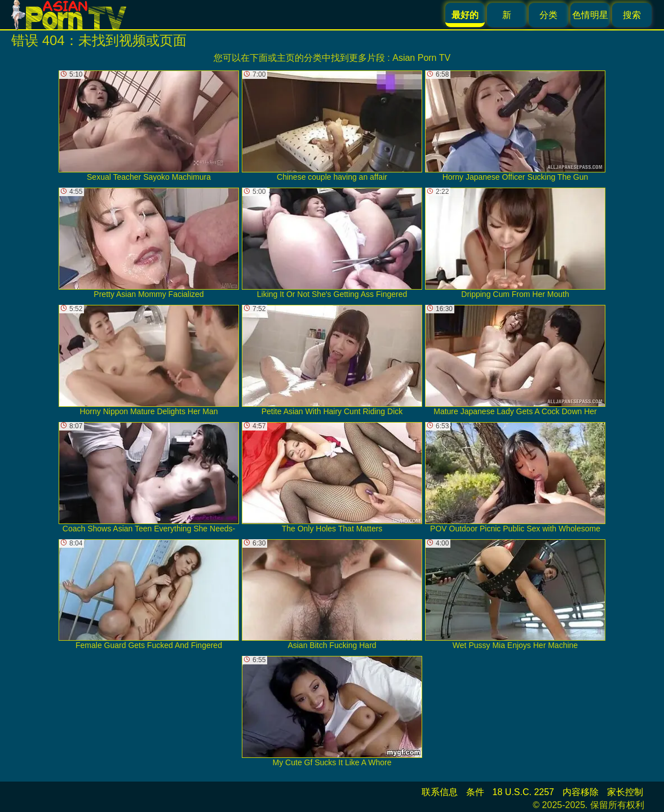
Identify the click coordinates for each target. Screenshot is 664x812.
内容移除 (581, 792)
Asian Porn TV (421, 58)
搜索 (632, 15)
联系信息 (440, 792)
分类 (548, 15)
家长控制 (625, 792)
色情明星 (590, 15)
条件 (475, 792)
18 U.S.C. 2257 (523, 792)
